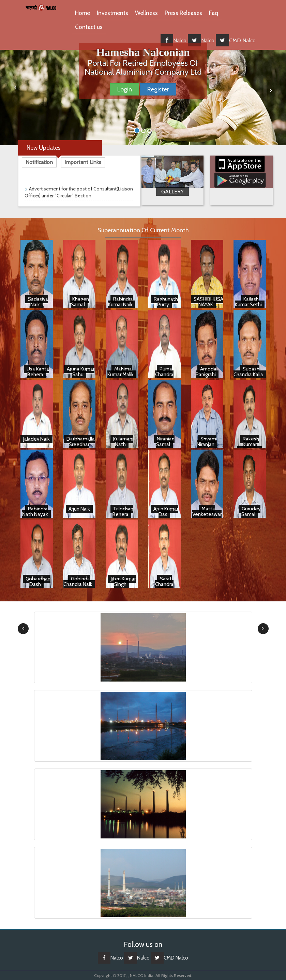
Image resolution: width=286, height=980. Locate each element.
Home (82, 13)
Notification (39, 162)
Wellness (146, 13)
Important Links (83, 162)
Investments (112, 13)
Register (158, 89)
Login (125, 89)
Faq (214, 13)
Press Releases (183, 13)
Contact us (89, 27)
